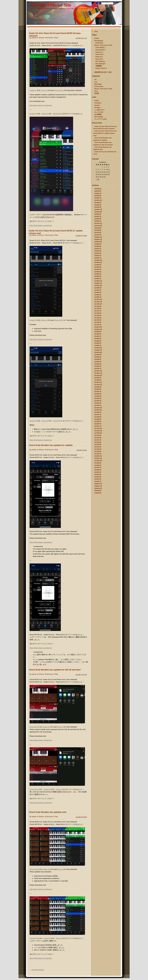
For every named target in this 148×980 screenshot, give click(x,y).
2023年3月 (98, 205)
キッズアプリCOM (100, 119)
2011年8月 (98, 438)
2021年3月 (98, 233)
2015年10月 (98, 352)
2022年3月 (98, 221)
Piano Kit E (99, 59)
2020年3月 (98, 253)
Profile (97, 38)
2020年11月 (98, 240)
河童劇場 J (99, 66)
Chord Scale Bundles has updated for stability (51, 445)
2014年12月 (98, 371)
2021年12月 (98, 223)
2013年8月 (98, 389)
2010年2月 (98, 479)
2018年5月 (98, 292)
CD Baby (97, 108)
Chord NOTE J (100, 47)
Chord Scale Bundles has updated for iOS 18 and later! (55, 670)
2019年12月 (98, 260)
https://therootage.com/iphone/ (41, 105)
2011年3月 (98, 449)
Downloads (99, 43)
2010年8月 (98, 465)
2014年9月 (98, 378)
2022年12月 (98, 209)
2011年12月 (98, 428)
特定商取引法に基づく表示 (103, 72)
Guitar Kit (33, 90)
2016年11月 (98, 329)
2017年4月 (98, 318)
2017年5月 (98, 316)
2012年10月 (98, 410)
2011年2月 (98, 451)
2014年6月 (98, 380)
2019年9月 (98, 265)
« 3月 (98, 179)
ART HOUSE (99, 117)
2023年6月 (98, 203)
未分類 (97, 93)
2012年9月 (98, 412)
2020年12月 (98, 237)
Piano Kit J (99, 57)
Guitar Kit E (99, 54)
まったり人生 (99, 112)
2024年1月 (98, 198)
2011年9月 (98, 435)
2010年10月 (98, 461)
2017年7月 (98, 311)
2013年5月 (98, 396)
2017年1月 (98, 325)
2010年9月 (98, 463)
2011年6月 (98, 442)
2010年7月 (98, 468)
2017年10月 (98, 304)
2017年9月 (98, 306)
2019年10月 (98, 262)
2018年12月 (98, 281)
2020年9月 (98, 244)
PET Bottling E (100, 64)
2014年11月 (98, 373)
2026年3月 (98, 189)
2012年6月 (98, 417)
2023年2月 (98, 207)
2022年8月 (98, 214)
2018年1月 (98, 297)
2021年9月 (98, 228)
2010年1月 (98, 481)
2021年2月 (98, 235)
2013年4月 (98, 398)
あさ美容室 (98, 114)
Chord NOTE (59, 90)
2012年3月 (98, 424)
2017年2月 (98, 322)
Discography (99, 41)
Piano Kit (44, 90)
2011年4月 (98, 447)
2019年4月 (98, 276)
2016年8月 (98, 334)
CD (95, 80)
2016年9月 (98, 332)
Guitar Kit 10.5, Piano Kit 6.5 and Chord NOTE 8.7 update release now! (105, 133)
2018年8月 (98, 288)
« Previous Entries (37, 970)
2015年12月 (98, 348)
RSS (95, 32)
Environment (99, 86)
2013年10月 (98, 385)
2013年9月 (98, 387)
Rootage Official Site (51, 5)
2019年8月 (98, 267)
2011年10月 (98, 433)
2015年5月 (98, 359)
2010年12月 (98, 456)
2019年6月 (98, 272)
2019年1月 (98, 279)
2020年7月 (98, 249)
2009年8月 (98, 493)
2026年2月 (98, 191)
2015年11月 (98, 350)
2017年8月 (98, 309)
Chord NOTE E (100, 50)
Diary (96, 91)
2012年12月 (98, 408)
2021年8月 (98, 230)
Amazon (97, 105)
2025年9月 (98, 196)
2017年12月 (98, 299)
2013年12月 (98, 382)
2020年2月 (98, 256)
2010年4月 (98, 475)
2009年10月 (98, 488)
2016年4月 (98, 343)
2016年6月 (98, 339)
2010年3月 (98, 477)
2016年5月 (98, 341)
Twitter (97, 101)
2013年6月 (98, 394)
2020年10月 (98, 242)
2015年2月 (98, 366)
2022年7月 (98, 216)
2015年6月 (98, 357)
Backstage (98, 84)
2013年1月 (98, 405)
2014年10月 (98, 375)
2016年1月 (98, 345)
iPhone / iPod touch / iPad (48, 38)
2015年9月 (98, 355)
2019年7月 (98, 269)
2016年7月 (98, 336)
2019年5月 (98, 274)
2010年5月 (98, 472)
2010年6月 (98, 470)
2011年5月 (98, 445)
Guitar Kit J (99, 52)
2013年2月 (98, 403)
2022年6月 (98, 219)
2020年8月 (98, 246)
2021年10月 (98, 226)
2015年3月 (98, 364)
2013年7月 (98, 392)
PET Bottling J (100, 61)
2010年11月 (98, 458)
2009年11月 (98, 486)
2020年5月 (98, 251)
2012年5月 (98, 419)
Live (96, 82)
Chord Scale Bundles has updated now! (48, 812)
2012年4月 (98, 421)
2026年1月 (98, 193)
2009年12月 (98, 484)
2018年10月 (98, 286)
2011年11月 (98, 431)
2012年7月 (98, 415)
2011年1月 (98, 454)
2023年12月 (98, 200)
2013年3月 (98, 401)
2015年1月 (98, 368)
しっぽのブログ (99, 110)
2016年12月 (98, 327)
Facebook (98, 103)
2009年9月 (98, 491)
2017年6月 (98, 313)
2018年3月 (98, 295)
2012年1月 (98, 426)
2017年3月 (98, 320)
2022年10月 (98, 212)
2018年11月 (98, 283)
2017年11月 (98, 302)
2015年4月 (98, 362)
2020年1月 (98, 258)
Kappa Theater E (101, 68)
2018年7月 (98, 290)
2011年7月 (98, 440)
